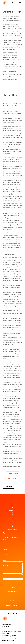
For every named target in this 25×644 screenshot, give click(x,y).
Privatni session (13, 473)
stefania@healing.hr (12, 529)
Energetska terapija (13, 592)
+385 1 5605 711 (13, 511)
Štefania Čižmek (12, 587)
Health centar (12, 600)
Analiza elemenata (12, 596)
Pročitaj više (8, 486)
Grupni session (13, 478)
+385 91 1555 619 (12, 517)
